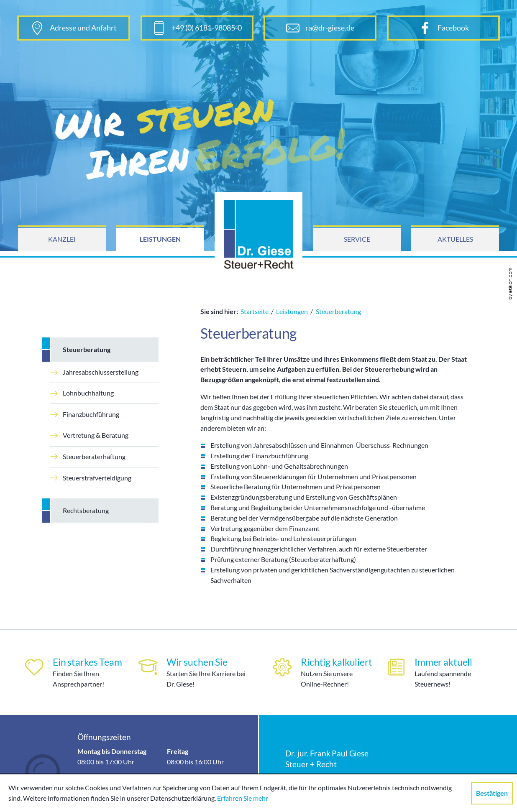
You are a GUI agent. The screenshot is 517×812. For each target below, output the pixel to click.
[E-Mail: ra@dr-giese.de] (320, 28)
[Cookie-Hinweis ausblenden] (492, 793)
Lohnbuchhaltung (82, 393)
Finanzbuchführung (85, 414)
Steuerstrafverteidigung (91, 478)
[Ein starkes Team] (73, 672)
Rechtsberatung (86, 510)
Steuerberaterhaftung (88, 456)
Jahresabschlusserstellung (94, 372)
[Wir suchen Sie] (196, 672)
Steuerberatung (87, 349)
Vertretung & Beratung (89, 435)
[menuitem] (62, 239)
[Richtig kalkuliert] (321, 672)
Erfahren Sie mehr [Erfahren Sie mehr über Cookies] (243, 798)
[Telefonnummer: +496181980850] (197, 28)
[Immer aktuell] (445, 672)
